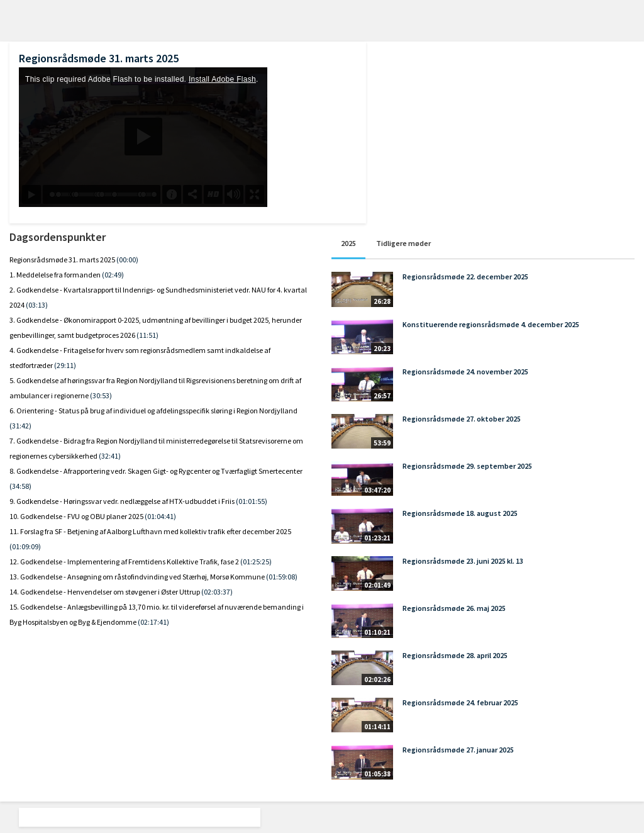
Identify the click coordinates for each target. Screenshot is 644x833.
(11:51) (147, 335)
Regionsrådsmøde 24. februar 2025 (460, 702)
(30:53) (101, 395)
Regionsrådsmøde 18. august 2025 (460, 513)
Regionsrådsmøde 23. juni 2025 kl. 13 (463, 561)
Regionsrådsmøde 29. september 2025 (467, 466)
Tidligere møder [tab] (403, 243)
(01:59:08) (282, 577)
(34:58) (20, 486)
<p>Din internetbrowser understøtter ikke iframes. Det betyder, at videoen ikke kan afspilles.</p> (143, 137)
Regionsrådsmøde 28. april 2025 (455, 655)
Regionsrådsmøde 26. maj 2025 (454, 608)
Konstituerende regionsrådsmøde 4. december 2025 (491, 324)
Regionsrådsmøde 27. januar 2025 (458, 750)
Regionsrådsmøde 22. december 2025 (465, 277)
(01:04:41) (160, 516)
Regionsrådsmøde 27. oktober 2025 (462, 419)
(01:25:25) (256, 562)
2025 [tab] (348, 243)
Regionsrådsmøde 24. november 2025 (465, 372)
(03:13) (37, 305)
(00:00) (127, 260)
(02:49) (113, 275)
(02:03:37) (217, 592)
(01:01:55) (252, 501)
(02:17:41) (153, 622)
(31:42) (20, 426)
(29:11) (65, 365)
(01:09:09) (25, 546)
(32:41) (110, 456)
